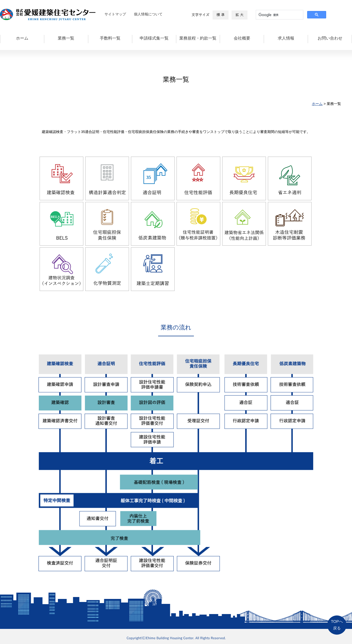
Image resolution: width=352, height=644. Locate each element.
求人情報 (286, 38)
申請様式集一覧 (154, 38)
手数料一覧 (110, 38)
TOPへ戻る (337, 625)
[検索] (279, 15)
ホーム (22, 38)
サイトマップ (115, 14)
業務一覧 (66, 38)
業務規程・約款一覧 (198, 38)
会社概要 (242, 38)
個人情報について (148, 14)
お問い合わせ (330, 38)
